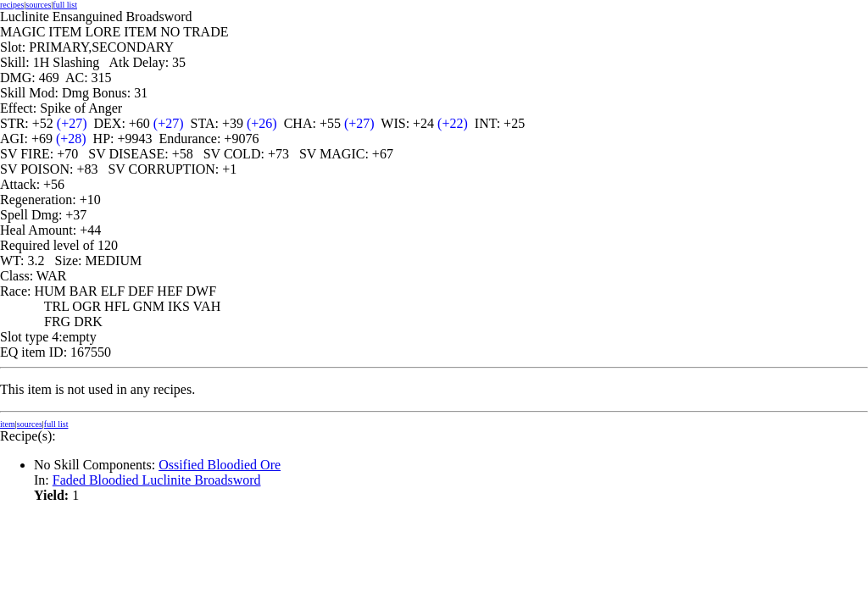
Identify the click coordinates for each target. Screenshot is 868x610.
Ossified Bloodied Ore (220, 465)
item (8, 424)
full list (65, 5)
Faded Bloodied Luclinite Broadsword (157, 480)
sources (38, 5)
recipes (12, 5)
